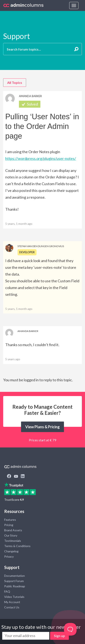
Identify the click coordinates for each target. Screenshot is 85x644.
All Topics (15, 82)
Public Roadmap (15, 586)
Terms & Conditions (17, 546)
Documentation (15, 576)
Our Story (11, 535)
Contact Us (12, 607)
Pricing (9, 525)
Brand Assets (13, 530)
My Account (12, 602)
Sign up (59, 636)
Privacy (9, 556)
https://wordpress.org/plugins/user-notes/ (41, 158)
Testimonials (13, 541)
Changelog (11, 551)
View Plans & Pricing (42, 427)
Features (10, 520)
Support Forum (14, 581)
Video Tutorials (14, 597)
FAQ (7, 591)
